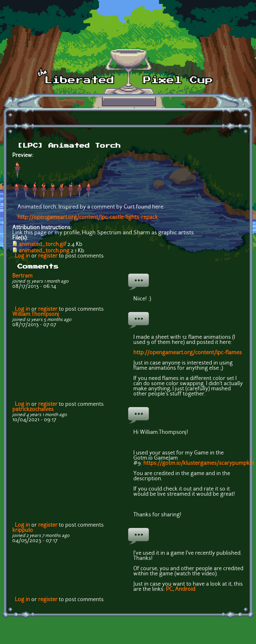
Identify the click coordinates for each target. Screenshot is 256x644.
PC (169, 590)
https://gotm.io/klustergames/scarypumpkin (199, 463)
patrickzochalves (33, 410)
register (48, 256)
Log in (22, 256)
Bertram (22, 276)
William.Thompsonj (36, 315)
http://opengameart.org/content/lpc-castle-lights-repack (88, 218)
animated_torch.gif (42, 245)
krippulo (23, 531)
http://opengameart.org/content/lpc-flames (188, 353)
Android (185, 590)
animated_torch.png (44, 251)
